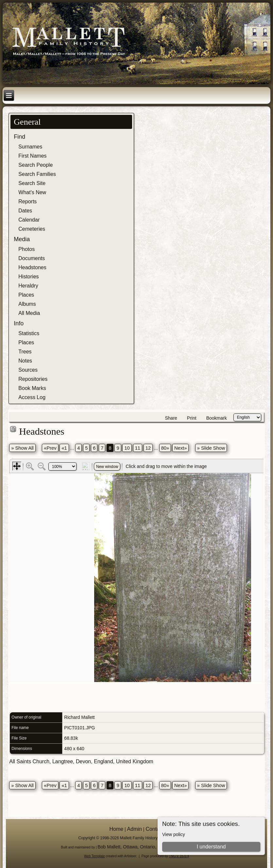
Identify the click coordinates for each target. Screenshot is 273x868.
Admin (135, 829)
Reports (27, 201)
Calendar (29, 220)
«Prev (50, 448)
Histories (28, 277)
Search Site (32, 183)
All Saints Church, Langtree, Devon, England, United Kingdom (81, 761)
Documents (32, 258)
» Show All (22, 448)
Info (19, 323)
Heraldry (28, 286)
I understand (211, 847)
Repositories (33, 379)
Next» (180, 448)
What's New (32, 192)
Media (22, 239)
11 (138, 448)
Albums (27, 304)
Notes (25, 361)
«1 (64, 448)
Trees (25, 352)
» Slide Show (211, 448)
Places (26, 295)
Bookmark (217, 418)
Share (171, 418)
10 (127, 448)
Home (116, 829)
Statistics (29, 333)
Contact (154, 829)
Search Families (37, 174)
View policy (174, 834)
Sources (28, 370)
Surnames (30, 147)
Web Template (94, 856)
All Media (29, 313)
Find (19, 137)
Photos (26, 249)
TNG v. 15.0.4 (179, 856)
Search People (35, 165)
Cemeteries (32, 229)
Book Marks (32, 388)
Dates (25, 211)
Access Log (32, 397)
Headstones (32, 267)
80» (165, 448)
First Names (32, 156)
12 (148, 448)
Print (192, 418)
